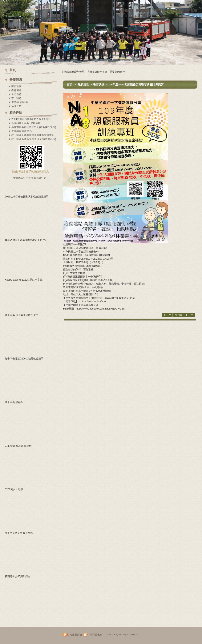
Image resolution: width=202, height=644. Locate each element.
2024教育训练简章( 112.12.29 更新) (31, 119)
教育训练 (99, 84)
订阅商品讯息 (95, 635)
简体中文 (180, 4)
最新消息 (142, 11)
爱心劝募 (16, 94)
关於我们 (125, 11)
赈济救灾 (16, 86)
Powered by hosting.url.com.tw (122, 635)
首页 (70, 84)
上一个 (167, 315)
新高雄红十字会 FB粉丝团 (26, 123)
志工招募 (16, 98)
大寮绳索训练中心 (21, 131)
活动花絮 (16, 106)
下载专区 (159, 11)
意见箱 (192, 11)
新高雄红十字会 (14, 4)
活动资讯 (177, 11)
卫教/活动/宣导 (20, 102)
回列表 (179, 315)
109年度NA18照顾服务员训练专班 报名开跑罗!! (137, 84)
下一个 (189, 315)
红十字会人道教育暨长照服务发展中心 (33, 135)
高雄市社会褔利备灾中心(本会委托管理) (34, 127)
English (193, 4)
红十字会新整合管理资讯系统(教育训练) (34, 139)
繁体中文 (167, 4)
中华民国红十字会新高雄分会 (30, 178)
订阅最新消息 (75, 635)
